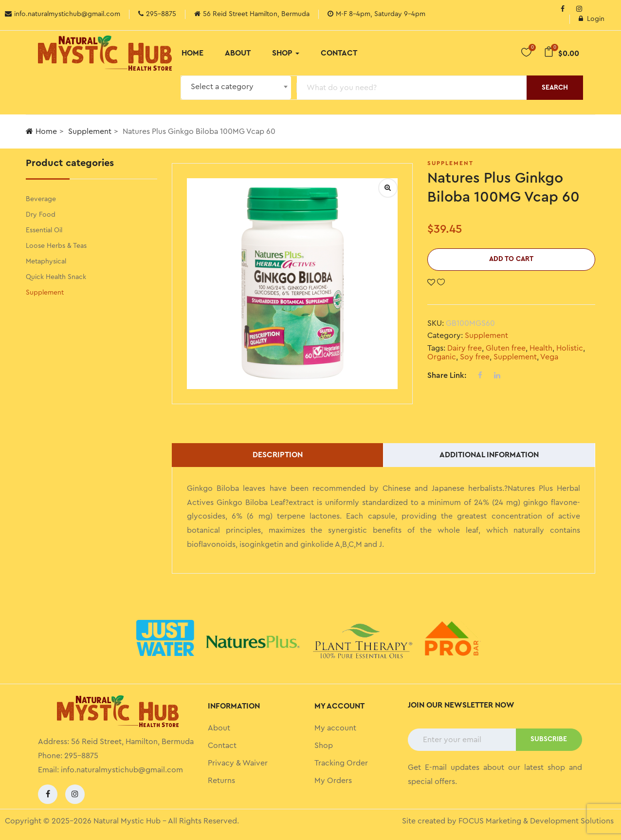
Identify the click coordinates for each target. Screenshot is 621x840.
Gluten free (506, 348)
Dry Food (41, 215)
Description (278, 455)
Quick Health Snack (56, 277)
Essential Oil (44, 230)
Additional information (489, 455)
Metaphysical (46, 261)
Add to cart (511, 259)
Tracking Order (341, 763)
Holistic (570, 348)
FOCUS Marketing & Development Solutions (536, 821)
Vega (549, 357)
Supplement (90, 131)
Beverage (41, 199)
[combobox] (236, 88)
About (238, 53)
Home (192, 53)
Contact (339, 53)
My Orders (333, 781)
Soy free (475, 357)
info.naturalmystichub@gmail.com (122, 770)
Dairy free (465, 348)
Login (592, 19)
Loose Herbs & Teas (56, 246)
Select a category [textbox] (222, 87)
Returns (221, 781)
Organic (442, 357)
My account (335, 728)
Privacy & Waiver (238, 763)
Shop (286, 53)
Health (541, 348)
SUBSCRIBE (549, 739)
